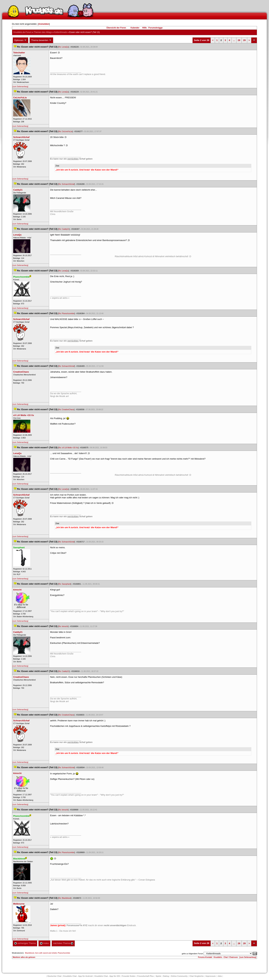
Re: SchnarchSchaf (66, 184)
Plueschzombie (64, 953)
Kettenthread (61, 32)
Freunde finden (129, 976)
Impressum (211, 976)
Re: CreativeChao (66, 409)
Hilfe (144, 28)
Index (44, 943)
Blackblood (30, 953)
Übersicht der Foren (116, 28)
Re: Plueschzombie (66, 313)
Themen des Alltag (43, 32)
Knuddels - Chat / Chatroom (226, 957)
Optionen (21, 40)
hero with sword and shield (46, 953)
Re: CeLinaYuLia (65, 131)
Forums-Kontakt (205, 957)
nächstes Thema (63, 943)
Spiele (158, 976)
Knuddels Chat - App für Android (78, 976)
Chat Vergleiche (197, 976)
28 (239, 40)
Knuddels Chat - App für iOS (107, 976)
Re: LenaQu (63, 47)
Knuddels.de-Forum (23, 32)
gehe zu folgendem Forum (192, 954)
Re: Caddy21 (64, 229)
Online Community (179, 976)
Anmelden (44, 24)
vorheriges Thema (25, 943)
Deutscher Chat (54, 976)
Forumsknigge (156, 28)
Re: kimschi (63, 626)
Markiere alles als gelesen (24, 957)
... (234, 40)
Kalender (135, 28)
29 (244, 40)
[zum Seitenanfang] (20, 86)
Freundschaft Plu (145, 976)
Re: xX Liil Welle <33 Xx (68, 448)
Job (220, 976)
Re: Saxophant (65, 584)
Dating (166, 976)
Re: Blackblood (65, 898)
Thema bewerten (41, 40)
